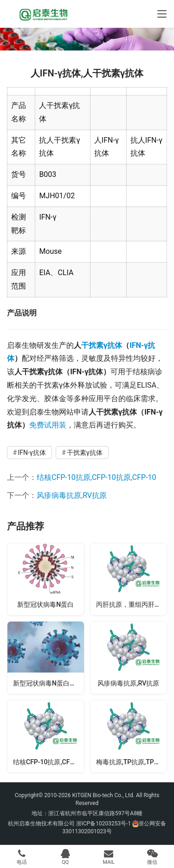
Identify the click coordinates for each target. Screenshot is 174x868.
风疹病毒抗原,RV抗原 (72, 495)
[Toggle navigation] (162, 14)
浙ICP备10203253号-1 (104, 824)
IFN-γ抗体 (32, 453)
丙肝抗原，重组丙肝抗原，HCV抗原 (132, 604)
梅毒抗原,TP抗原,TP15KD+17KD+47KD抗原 (132, 762)
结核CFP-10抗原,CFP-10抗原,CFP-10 (97, 477)
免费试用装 (48, 425)
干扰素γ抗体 (102, 345)
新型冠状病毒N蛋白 (45, 604)
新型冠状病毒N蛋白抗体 (48, 683)
